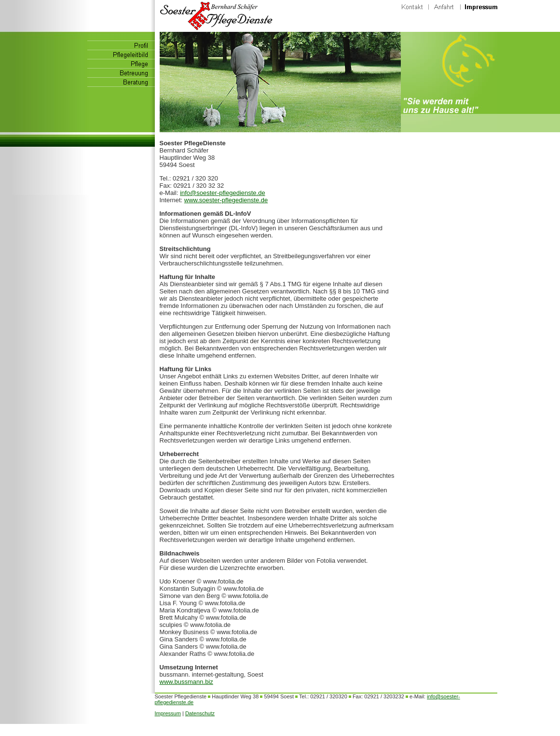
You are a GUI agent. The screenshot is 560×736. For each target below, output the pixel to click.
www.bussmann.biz (186, 682)
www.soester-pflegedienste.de (226, 200)
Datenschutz (200, 713)
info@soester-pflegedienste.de (223, 193)
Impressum (168, 713)
